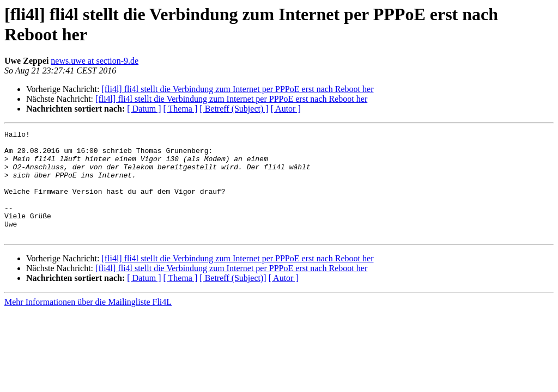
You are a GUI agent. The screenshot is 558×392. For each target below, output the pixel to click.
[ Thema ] (181, 109)
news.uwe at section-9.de (95, 61)
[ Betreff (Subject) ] (234, 109)
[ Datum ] (144, 109)
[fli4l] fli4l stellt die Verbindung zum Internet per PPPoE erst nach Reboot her (237, 89)
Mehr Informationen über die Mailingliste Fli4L (88, 323)
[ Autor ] (286, 109)
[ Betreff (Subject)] (233, 299)
